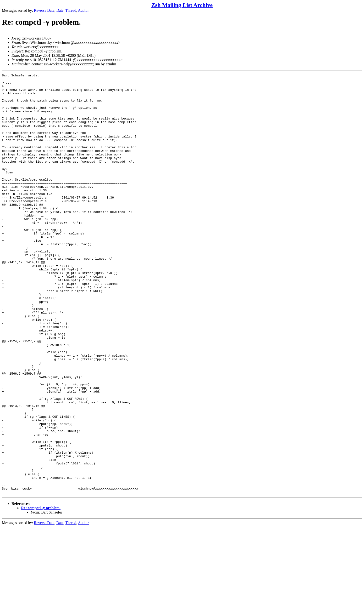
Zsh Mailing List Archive (182, 5)
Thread (71, 10)
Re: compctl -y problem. (41, 592)
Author (83, 10)
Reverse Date (44, 10)
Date (60, 10)
